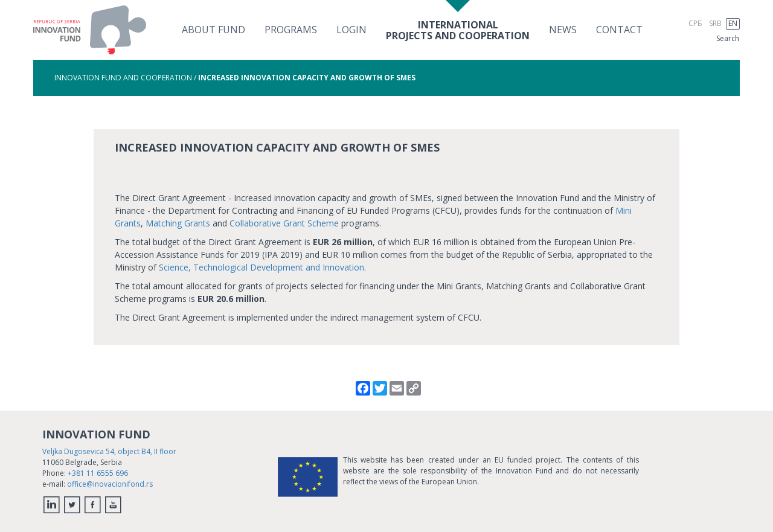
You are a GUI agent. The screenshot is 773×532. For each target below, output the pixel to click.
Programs (291, 30)
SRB (715, 23)
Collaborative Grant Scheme (284, 223)
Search (728, 38)
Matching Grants (178, 223)
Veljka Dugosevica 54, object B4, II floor (109, 451)
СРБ (695, 23)
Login (351, 30)
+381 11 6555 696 (98, 473)
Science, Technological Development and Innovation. (262, 267)
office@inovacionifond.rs (110, 484)
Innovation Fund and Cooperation (123, 78)
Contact (619, 30)
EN (733, 23)
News (563, 30)
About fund (213, 30)
